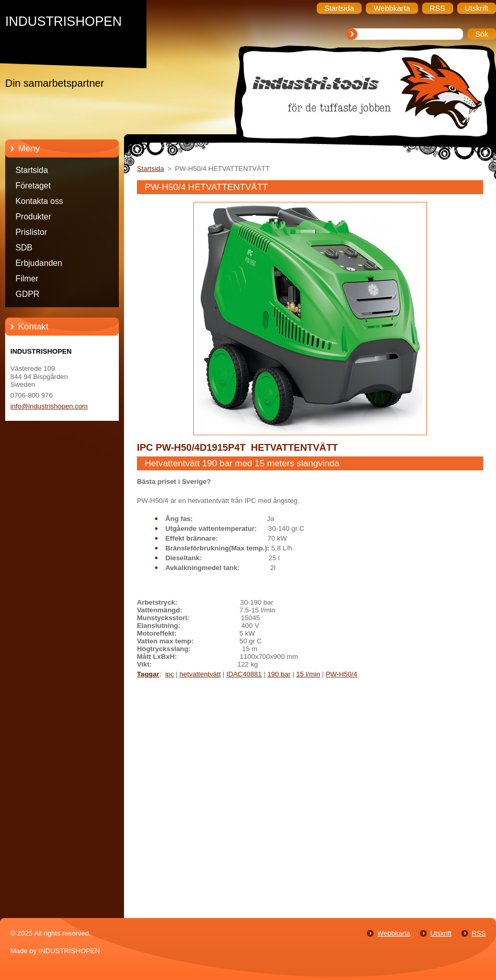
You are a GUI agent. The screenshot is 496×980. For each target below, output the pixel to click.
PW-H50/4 (341, 674)
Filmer (27, 279)
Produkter (33, 217)
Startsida (32, 170)
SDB (24, 248)
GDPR (27, 294)
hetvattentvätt (200, 674)
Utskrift (441, 933)
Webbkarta (394, 933)
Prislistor (31, 232)
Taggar (148, 674)
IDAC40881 (244, 674)
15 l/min (308, 674)
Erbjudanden (39, 263)
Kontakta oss (39, 201)
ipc (170, 674)
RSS (479, 933)
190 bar (279, 674)
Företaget (33, 186)
